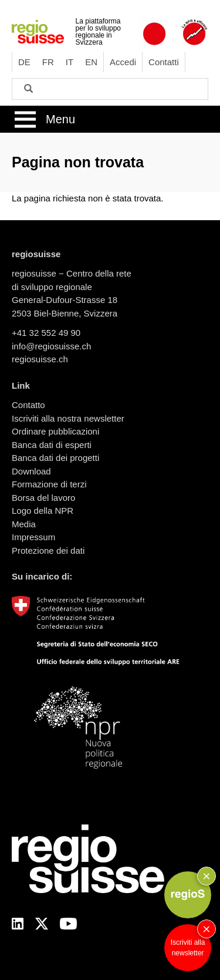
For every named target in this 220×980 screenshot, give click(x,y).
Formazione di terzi (49, 484)
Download (31, 471)
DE (24, 62)
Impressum (33, 537)
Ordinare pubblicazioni (55, 431)
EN (91, 62)
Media (24, 524)
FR (48, 62)
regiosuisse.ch (40, 359)
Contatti (164, 62)
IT (70, 62)
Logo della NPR (43, 511)
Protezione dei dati (48, 550)
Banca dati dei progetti (55, 458)
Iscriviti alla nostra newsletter (68, 418)
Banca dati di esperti (52, 445)
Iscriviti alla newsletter (188, 948)
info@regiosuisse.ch (51, 346)
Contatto (28, 405)
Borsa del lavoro (43, 498)
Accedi (123, 62)
